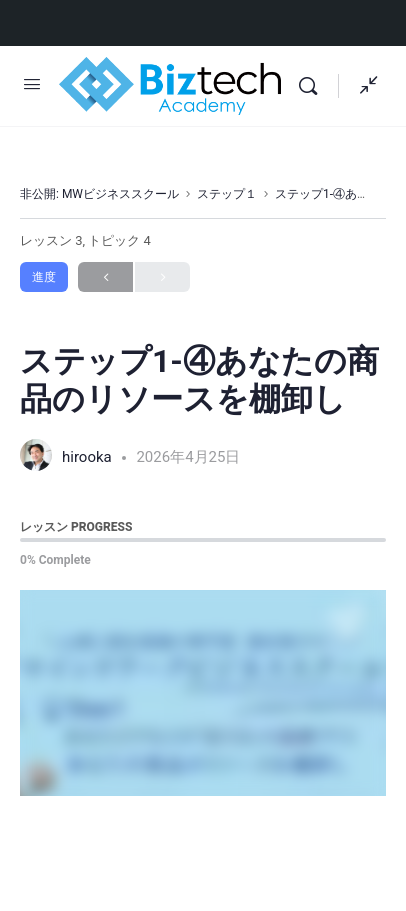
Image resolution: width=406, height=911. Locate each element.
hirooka (88, 457)
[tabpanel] (203, 693)
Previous (105, 277)
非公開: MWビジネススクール (99, 194)
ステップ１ (227, 194)
